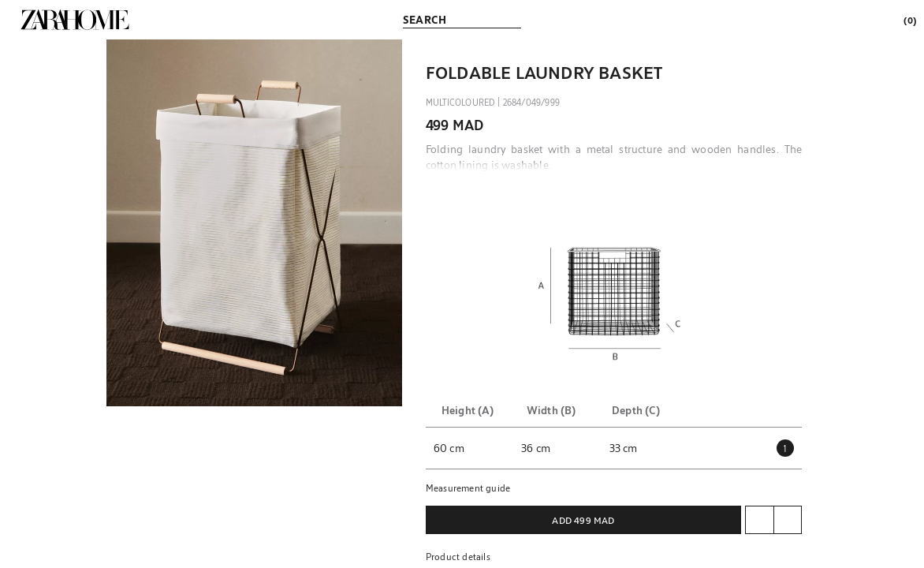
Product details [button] (458, 556)
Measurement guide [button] (468, 488)
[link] (75, 20)
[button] (254, 223)
